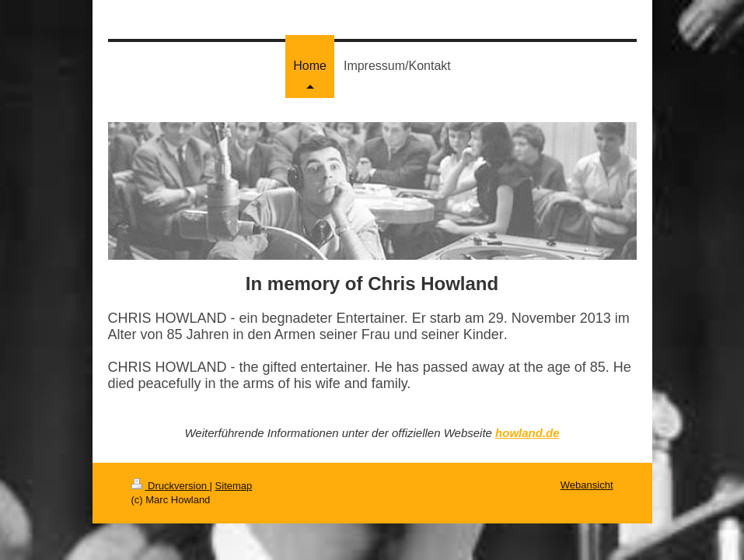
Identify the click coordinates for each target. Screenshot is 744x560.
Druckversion (171, 486)
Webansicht (587, 485)
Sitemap (234, 486)
